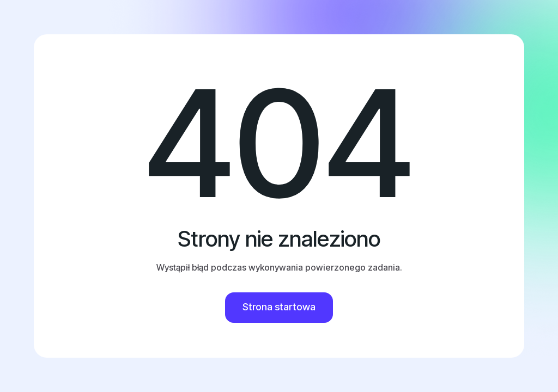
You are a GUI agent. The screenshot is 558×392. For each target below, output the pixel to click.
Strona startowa (279, 307)
